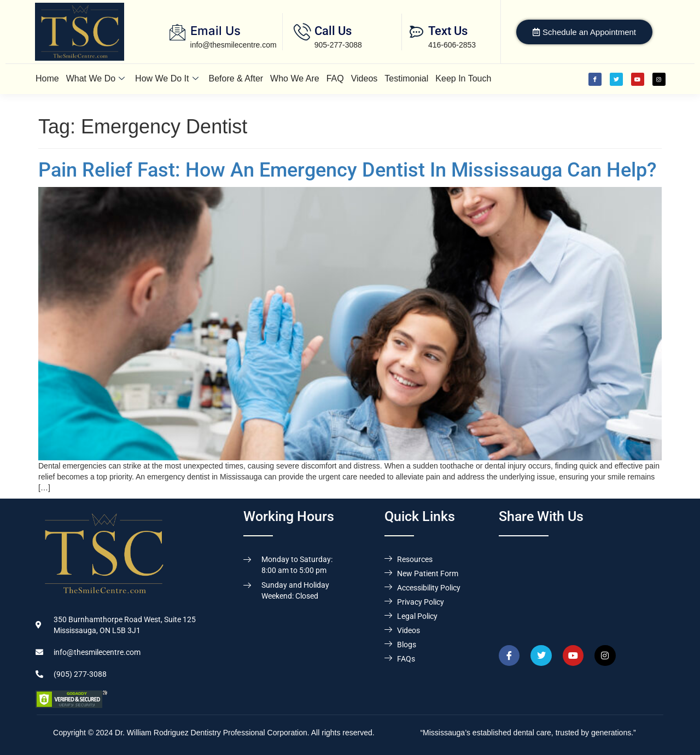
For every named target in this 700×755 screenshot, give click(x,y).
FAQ (335, 78)
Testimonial (406, 78)
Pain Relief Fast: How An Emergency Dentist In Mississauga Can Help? (348, 170)
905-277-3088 (338, 45)
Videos (364, 78)
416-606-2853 (452, 45)
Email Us (215, 31)
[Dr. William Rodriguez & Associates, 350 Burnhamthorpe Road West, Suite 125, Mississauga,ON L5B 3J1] (582, 586)
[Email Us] (177, 32)
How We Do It (167, 78)
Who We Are (295, 78)
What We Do (95, 78)
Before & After (236, 78)
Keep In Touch (463, 78)
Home (47, 78)
